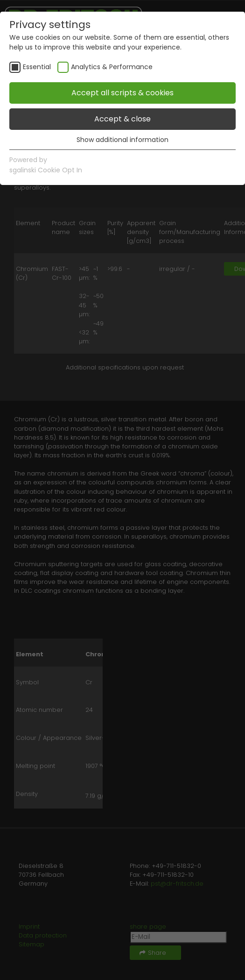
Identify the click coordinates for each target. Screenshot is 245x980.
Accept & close (122, 119)
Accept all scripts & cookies (122, 93)
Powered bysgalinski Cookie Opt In (46, 165)
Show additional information (122, 140)
